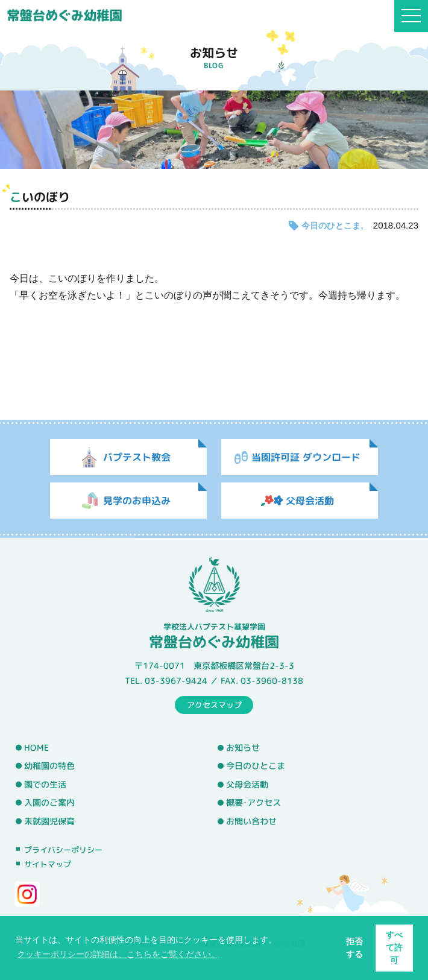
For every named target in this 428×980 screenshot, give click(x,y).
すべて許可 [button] (394, 947)
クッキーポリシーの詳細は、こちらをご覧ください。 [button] (118, 954)
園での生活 (45, 785)
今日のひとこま (331, 226)
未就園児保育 (49, 821)
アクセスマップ (214, 704)
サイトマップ (48, 864)
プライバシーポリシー (63, 849)
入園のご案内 (49, 803)
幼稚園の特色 (49, 766)
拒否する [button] (354, 948)
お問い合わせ (251, 821)
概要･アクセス (253, 803)
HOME (36, 747)
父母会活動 (247, 785)
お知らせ (243, 748)
